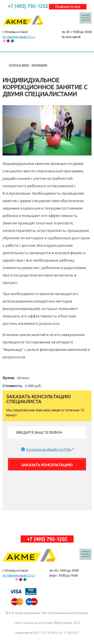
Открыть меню (86, 18)
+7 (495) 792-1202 (28, 6)
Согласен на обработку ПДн (49, 450)
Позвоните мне (68, 7)
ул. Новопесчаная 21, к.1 (19, 37)
